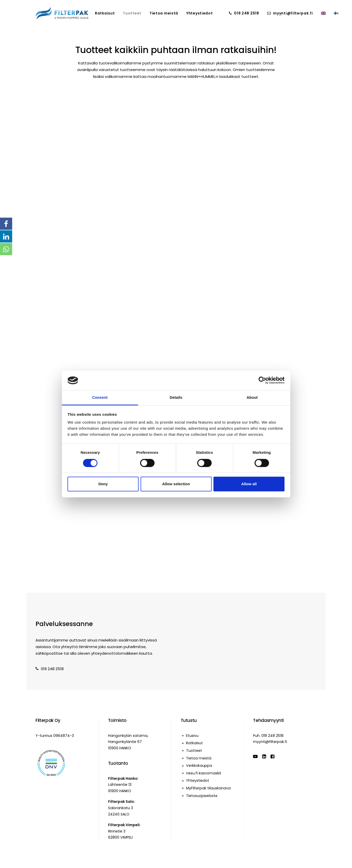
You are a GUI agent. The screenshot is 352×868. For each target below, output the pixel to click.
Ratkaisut (105, 13)
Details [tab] (176, 397)
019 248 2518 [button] (50, 669)
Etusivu (192, 736)
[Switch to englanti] (323, 13)
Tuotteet (132, 13)
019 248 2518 (246, 13)
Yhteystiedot (199, 13)
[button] (255, 757)
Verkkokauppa (199, 766)
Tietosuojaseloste (202, 796)
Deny (103, 484)
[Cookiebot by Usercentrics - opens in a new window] (262, 380)
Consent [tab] (100, 397)
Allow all (249, 484)
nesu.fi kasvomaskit (204, 773)
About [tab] (252, 397)
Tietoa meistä (164, 13)
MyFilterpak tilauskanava (208, 788)
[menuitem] (105, 13)
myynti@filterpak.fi (293, 13)
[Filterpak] (62, 13)
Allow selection (176, 484)
